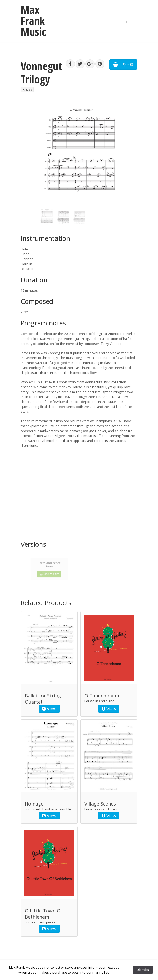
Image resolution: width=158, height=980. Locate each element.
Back (27, 89)
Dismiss (143, 970)
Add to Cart (49, 572)
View (49, 709)
